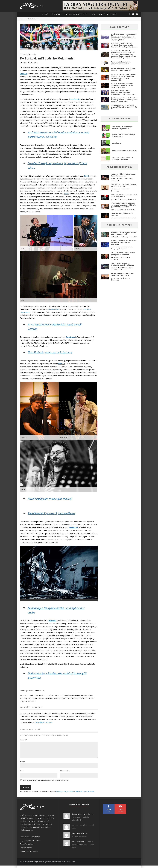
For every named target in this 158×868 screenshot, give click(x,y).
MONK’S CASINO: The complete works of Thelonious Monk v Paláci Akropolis (124, 107)
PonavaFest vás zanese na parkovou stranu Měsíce (121, 63)
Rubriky (56, 14)
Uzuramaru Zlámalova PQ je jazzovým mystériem (122, 158)
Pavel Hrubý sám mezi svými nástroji (51, 499)
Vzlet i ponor (117, 143)
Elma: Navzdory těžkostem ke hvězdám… (122, 214)
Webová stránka (65, 773)
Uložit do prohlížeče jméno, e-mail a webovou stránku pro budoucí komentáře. (46, 783)
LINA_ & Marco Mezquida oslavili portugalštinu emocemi (123, 254)
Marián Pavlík (115, 189)
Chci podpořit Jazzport (43, 722)
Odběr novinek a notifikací (30, 839)
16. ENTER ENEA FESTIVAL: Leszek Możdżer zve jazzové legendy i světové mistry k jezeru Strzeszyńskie (123, 77)
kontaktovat (28, 833)
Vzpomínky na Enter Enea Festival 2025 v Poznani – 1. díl (124, 233)
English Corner (26, 850)
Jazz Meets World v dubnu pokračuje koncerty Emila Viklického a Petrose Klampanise (123, 93)
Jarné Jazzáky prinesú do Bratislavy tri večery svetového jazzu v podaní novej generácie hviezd (124, 100)
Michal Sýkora (116, 237)
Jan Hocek (24, 63)
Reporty (126, 237)
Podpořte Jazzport (27, 847)
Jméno (22, 764)
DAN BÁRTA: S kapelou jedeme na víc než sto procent (124, 185)
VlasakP (114, 210)
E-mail (22, 773)
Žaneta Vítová (54, 309)
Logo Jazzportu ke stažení (30, 843)
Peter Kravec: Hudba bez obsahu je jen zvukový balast (124, 196)
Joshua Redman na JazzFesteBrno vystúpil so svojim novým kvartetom (124, 242)
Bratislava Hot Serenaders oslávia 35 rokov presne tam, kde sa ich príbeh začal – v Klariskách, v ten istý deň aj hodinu (124, 37)
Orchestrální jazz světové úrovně (124, 151)
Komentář (23, 740)
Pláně (66, 194)
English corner (108, 14)
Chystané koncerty (76, 14)
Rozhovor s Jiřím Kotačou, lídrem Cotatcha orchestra (123, 175)
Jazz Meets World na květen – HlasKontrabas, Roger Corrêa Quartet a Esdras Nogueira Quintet (124, 45)
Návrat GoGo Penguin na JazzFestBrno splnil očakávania (123, 264)
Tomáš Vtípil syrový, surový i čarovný (51, 352)
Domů (45, 14)
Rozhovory (129, 179)
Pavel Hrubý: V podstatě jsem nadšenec (53, 513)
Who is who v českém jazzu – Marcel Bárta (83, 847)
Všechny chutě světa (80, 839)
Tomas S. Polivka (117, 257)
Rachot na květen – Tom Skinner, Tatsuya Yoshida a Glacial (123, 69)
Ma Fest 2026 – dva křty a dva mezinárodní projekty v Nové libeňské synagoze (122, 85)
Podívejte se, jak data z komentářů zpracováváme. (76, 794)
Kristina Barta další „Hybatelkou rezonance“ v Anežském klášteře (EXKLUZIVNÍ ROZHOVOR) (123, 205)
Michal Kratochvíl (117, 179)
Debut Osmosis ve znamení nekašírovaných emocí (122, 128)
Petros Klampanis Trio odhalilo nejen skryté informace (123, 274)
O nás (93, 14)
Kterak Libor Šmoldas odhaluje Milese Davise (124, 135)
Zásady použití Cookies (29, 854)
